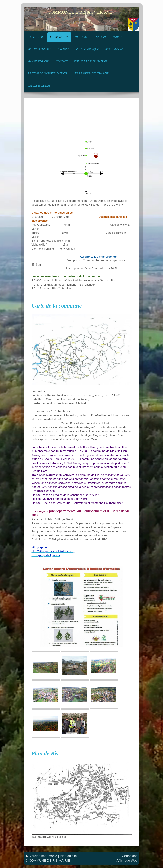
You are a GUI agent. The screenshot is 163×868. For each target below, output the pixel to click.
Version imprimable (42, 856)
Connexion (130, 856)
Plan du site (68, 856)
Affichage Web (127, 860)
